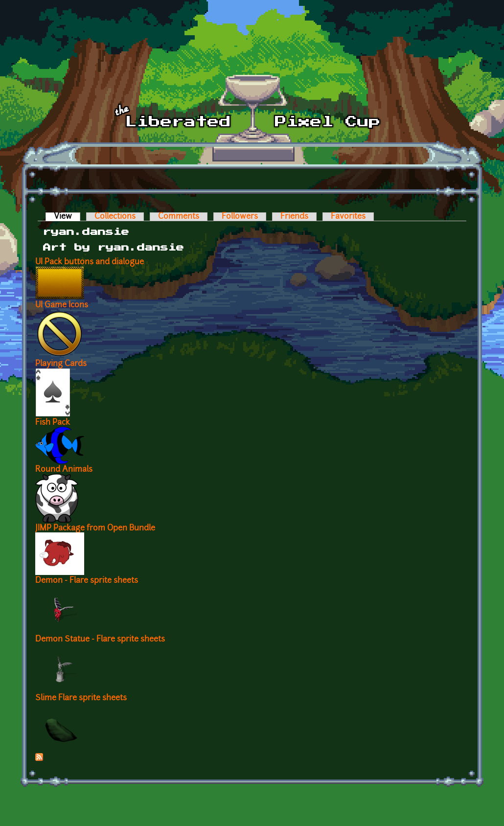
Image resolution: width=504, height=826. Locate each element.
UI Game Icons (62, 305)
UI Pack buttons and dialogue (90, 262)
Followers (240, 217)
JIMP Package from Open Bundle (95, 528)
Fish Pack (53, 423)
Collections (115, 217)
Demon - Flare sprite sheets (87, 581)
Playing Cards (61, 364)
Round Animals (64, 470)
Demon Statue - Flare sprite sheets (100, 640)
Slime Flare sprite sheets (81, 698)
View (67, 217)
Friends (294, 217)
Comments (179, 217)
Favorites (348, 217)
